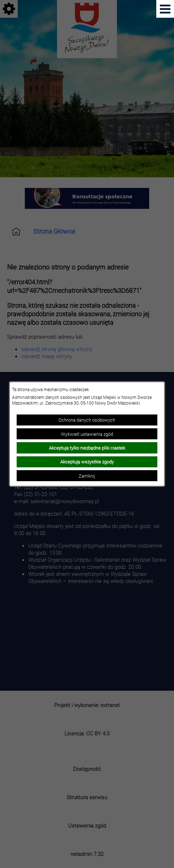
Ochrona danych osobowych (87, 420)
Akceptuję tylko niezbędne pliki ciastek (87, 448)
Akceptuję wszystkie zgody (87, 462)
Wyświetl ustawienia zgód (87, 434)
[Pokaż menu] (165, 9)
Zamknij (87, 476)
